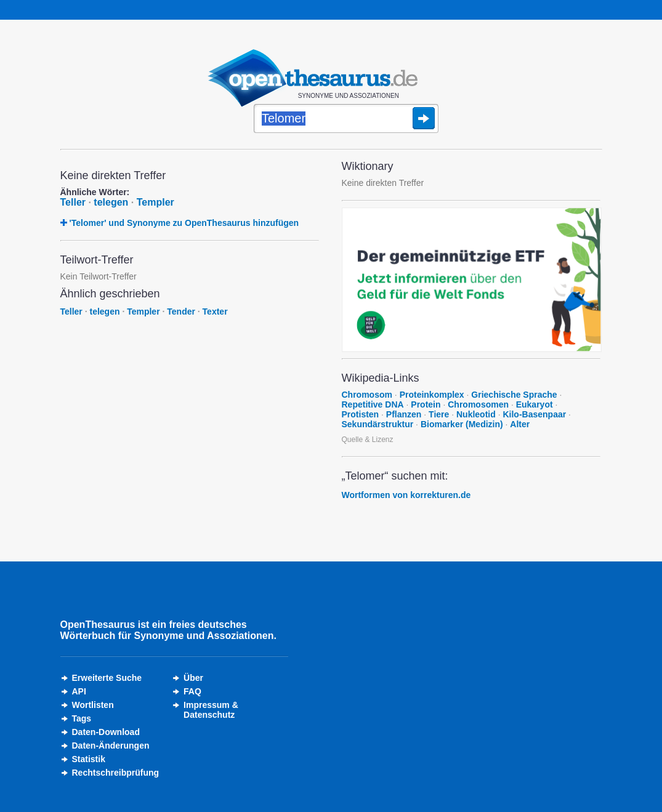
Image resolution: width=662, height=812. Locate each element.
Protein (426, 404)
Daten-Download (106, 732)
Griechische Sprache (514, 395)
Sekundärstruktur (378, 424)
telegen (111, 202)
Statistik (89, 759)
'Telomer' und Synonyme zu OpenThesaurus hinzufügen (184, 223)
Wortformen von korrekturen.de (406, 495)
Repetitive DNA (373, 404)
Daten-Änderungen (111, 746)
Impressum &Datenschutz (211, 710)
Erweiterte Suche (107, 678)
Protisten (361, 414)
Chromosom (367, 395)
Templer (155, 202)
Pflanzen (404, 414)
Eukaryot (535, 404)
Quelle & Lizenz (368, 440)
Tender (181, 312)
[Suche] (346, 119)
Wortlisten (93, 705)
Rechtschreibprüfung (116, 773)
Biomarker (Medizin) (462, 424)
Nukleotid (476, 414)
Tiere (439, 414)
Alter (520, 424)
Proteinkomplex (432, 395)
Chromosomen (478, 404)
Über (193, 678)
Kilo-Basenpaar (534, 414)
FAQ (192, 691)
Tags (82, 718)
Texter (215, 312)
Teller (73, 202)
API (79, 691)
